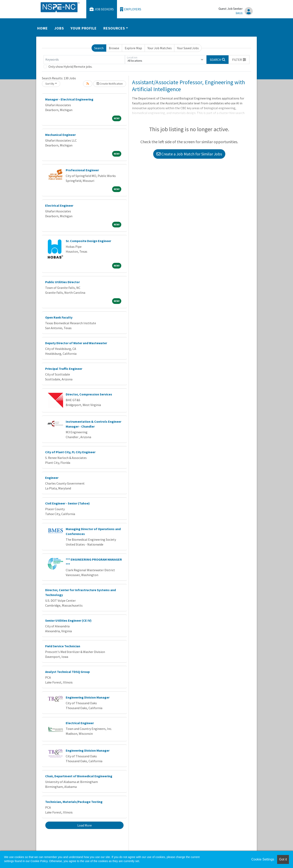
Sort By (50, 84)
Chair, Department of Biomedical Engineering (79, 776)
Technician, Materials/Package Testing (74, 802)
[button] (239, 60)
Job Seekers (102, 9)
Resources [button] (114, 28)
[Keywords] (84, 60)
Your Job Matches (160, 48)
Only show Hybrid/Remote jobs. (70, 67)
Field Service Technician (63, 646)
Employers (131, 9)
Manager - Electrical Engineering (69, 99)
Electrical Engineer (59, 205)
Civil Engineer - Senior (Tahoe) (67, 503)
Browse (114, 48)
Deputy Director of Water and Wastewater (76, 343)
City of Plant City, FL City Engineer (70, 452)
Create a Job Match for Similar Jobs (189, 154)
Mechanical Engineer (60, 135)
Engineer (52, 478)
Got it (283, 859)
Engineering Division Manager (88, 697)
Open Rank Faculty (59, 317)
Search (99, 48)
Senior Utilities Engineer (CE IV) (68, 620)
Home (43, 28)
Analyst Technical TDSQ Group (67, 672)
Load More (85, 825)
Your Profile (84, 28)
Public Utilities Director (62, 282)
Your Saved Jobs (188, 48)
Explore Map (133, 48)
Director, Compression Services (89, 394)
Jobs (59, 28)
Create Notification (110, 84)
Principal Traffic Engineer (64, 369)
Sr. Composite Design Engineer (88, 241)
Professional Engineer (82, 170)
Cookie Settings (263, 859)
